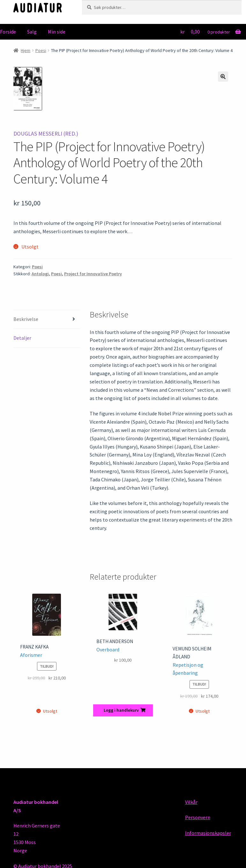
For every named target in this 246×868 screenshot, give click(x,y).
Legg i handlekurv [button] (121, 710)
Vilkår (191, 802)
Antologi (40, 274)
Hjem (26, 50)
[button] (223, 77)
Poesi (41, 50)
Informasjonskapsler (208, 833)
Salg (32, 32)
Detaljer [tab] (22, 338)
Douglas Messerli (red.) (46, 134)
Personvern (198, 817)
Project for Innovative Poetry (93, 274)
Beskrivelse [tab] (26, 319)
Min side (57, 32)
